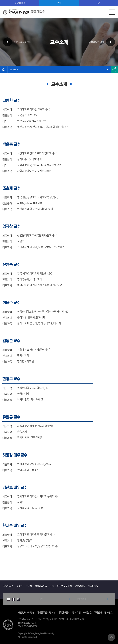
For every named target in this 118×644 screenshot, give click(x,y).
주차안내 (98, 612)
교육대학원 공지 (96, 42)
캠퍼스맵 (76, 612)
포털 (59, 3)
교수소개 (14, 70)
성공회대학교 (20, 3)
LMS (98, 3)
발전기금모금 (41, 586)
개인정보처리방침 (26, 612)
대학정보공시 (64, 612)
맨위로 (111, 637)
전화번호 (109, 612)
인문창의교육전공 (22, 42)
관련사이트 (82, 599)
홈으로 (4, 70)
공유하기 (114, 70)
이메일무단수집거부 (46, 612)
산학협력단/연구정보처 (61, 586)
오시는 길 (87, 612)
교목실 (29, 586)
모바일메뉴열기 (112, 12)
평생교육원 (80, 586)
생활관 (19, 586)
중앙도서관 (8, 586)
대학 (41, 599)
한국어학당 (93, 586)
